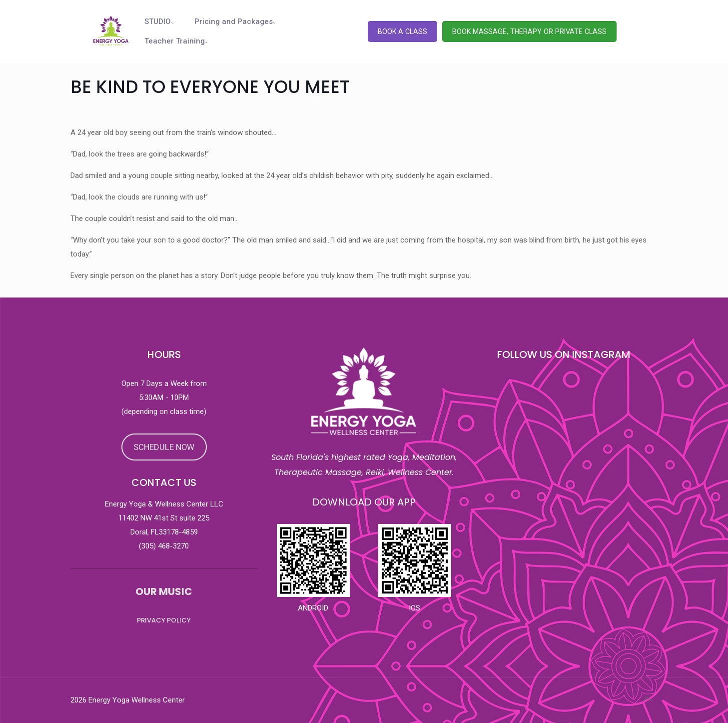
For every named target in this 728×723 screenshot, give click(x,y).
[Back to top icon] (648, 699)
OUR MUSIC (164, 591)
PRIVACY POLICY (164, 620)
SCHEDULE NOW (164, 447)
